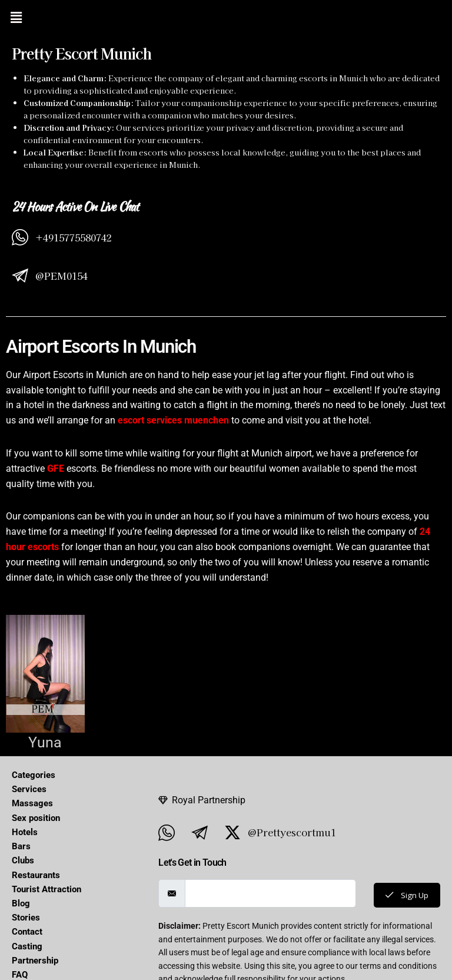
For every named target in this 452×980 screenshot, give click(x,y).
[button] (16, 17)
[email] (269, 893)
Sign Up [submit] (406, 895)
